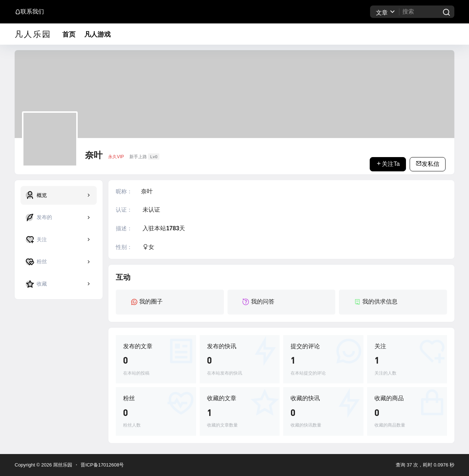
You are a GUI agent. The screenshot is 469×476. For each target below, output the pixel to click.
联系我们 (29, 12)
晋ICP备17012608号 (102, 465)
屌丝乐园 (62, 465)
